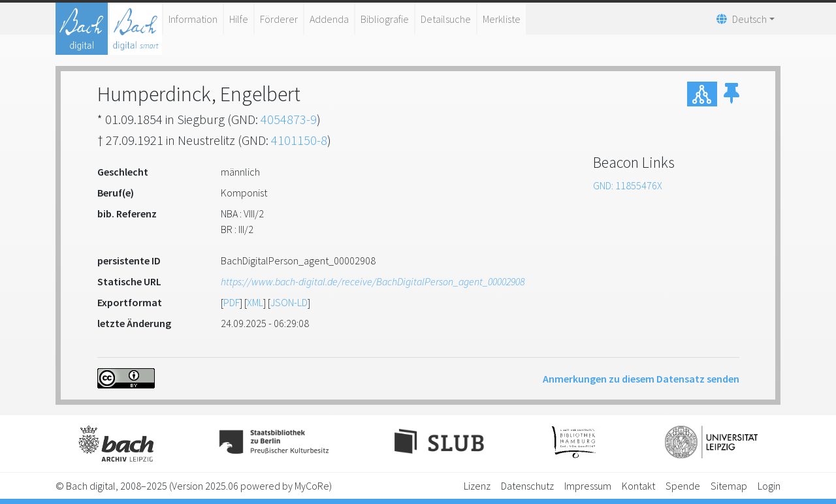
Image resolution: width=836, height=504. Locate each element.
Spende (683, 486)
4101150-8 (299, 140)
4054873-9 (289, 119)
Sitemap (729, 486)
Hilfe (239, 19)
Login (769, 486)
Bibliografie (385, 19)
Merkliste (502, 19)
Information (193, 19)
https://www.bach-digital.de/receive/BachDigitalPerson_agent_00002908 (373, 281)
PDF (232, 302)
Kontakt (638, 486)
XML (255, 302)
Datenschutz (527, 486)
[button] (731, 94)
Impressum (588, 486)
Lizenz (477, 486)
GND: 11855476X (628, 185)
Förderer (279, 19)
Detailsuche (446, 19)
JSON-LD (289, 302)
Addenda (329, 19)
